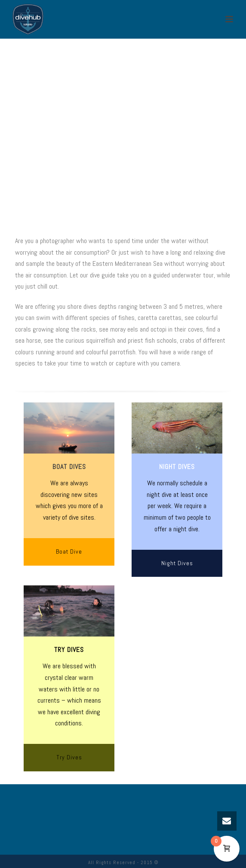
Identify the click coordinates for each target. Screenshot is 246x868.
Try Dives (69, 757)
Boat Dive (69, 551)
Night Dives (177, 563)
